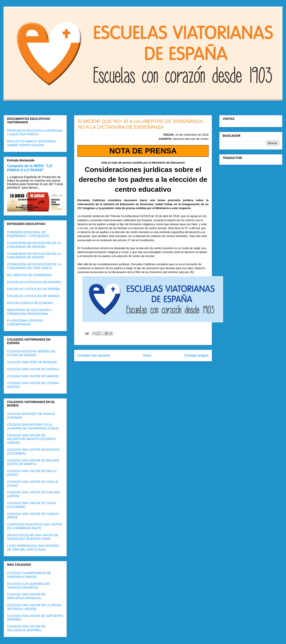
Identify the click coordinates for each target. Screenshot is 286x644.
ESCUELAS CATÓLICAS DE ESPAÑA (33, 289)
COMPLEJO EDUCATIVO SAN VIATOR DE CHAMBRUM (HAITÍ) (34, 526)
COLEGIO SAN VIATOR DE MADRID (33, 376)
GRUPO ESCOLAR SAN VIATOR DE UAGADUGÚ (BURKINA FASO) (33, 537)
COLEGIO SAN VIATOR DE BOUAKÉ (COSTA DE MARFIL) (33, 462)
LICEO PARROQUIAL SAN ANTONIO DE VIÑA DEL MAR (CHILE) (33, 548)
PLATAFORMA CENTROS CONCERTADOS (25, 322)
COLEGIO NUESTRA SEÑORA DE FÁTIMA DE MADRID (31, 353)
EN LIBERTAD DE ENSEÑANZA (29, 275)
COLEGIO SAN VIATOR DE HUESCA (33, 369)
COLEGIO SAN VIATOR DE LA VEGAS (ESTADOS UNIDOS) (34, 607)
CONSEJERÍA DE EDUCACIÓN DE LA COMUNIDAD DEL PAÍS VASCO (34, 266)
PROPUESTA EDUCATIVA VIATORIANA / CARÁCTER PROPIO (35, 132)
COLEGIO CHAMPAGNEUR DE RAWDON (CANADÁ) (29, 575)
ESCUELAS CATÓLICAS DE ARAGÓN (34, 282)
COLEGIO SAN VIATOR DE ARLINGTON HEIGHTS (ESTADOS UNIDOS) (31, 439)
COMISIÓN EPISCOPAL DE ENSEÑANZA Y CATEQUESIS (28, 234)
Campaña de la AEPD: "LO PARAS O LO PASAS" (30, 168)
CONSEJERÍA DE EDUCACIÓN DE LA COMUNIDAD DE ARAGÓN (34, 245)
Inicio (147, 355)
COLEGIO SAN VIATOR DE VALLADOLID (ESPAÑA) (26, 628)
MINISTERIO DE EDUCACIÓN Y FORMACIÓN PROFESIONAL (30, 312)
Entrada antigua (196, 355)
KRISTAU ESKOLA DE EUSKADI (30, 303)
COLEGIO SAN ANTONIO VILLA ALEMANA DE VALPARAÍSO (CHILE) (33, 426)
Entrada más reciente (94, 355)
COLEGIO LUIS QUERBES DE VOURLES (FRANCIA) (28, 586)
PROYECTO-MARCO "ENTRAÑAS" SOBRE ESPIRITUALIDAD (32, 143)
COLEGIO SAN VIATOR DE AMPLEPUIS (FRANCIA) (26, 596)
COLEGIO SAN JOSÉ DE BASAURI (32, 362)
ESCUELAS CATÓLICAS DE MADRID (33, 296)
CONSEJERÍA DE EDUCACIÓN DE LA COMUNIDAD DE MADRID (34, 256)
